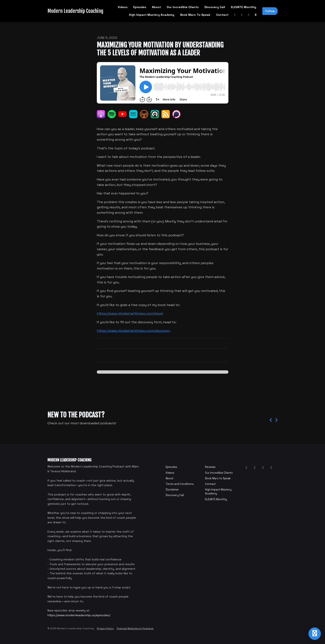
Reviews (210, 467)
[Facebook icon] (255, 468)
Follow (270, 11)
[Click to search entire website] (256, 15)
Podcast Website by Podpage (135, 628)
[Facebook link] (242, 15)
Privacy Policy (105, 628)
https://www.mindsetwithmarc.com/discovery (133, 331)
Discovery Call (215, 7)
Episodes (140, 7)
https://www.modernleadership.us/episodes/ (79, 615)
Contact (222, 15)
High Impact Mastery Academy (152, 15)
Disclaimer (172, 490)
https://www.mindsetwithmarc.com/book (130, 313)
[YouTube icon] (246, 468)
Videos (123, 7)
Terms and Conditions (180, 484)
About (156, 7)
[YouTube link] (235, 15)
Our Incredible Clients (183, 7)
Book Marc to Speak (195, 15)
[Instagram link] (249, 15)
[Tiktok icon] (271, 468)
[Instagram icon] (263, 468)
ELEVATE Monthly (244, 7)
